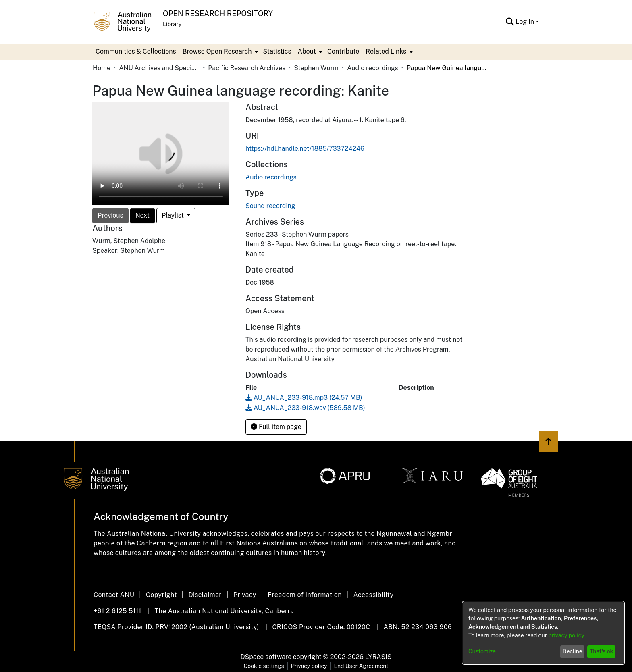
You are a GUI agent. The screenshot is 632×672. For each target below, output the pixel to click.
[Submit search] (510, 22)
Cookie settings (264, 666)
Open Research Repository (218, 14)
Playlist (174, 215)
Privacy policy (309, 666)
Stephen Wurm (316, 68)
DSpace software (266, 657)
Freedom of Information (305, 595)
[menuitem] (220, 52)
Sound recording (270, 206)
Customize (482, 651)
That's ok (602, 651)
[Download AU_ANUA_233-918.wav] (305, 408)
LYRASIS (378, 657)
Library (172, 24)
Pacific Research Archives (247, 68)
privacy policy (566, 635)
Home (102, 68)
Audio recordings (373, 68)
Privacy (245, 595)
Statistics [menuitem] (277, 51)
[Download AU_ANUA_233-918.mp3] (304, 398)
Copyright (161, 595)
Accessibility (373, 595)
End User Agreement (361, 666)
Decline (573, 651)
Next (142, 215)
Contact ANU (114, 595)
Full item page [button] (276, 427)
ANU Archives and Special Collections (159, 68)
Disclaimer (205, 595)
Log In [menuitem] (525, 22)
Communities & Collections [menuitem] (136, 51)
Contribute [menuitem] (343, 51)
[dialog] (543, 633)
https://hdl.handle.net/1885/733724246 (305, 149)
